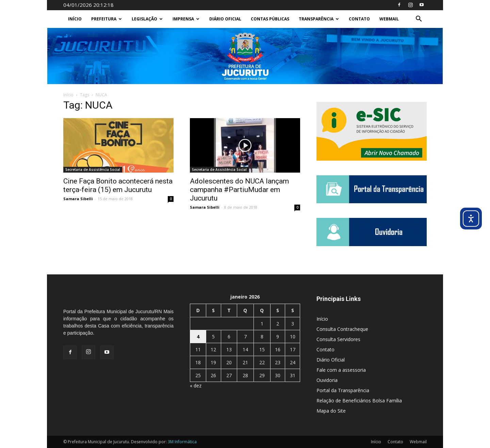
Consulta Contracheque (342, 329)
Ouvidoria (327, 380)
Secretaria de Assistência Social (93, 170)
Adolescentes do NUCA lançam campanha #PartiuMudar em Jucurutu (239, 190)
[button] (419, 20)
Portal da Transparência (343, 390)
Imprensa (186, 19)
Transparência (319, 19)
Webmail (389, 19)
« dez (196, 386)
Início (75, 19)
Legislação (147, 19)
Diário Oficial (225, 19)
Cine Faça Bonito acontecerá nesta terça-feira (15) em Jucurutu (118, 185)
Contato (359, 19)
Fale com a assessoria (341, 370)
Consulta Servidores (338, 339)
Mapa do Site (331, 411)
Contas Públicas (270, 19)
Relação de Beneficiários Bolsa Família (359, 401)
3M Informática (182, 442)
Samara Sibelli (78, 199)
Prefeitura (107, 19)
